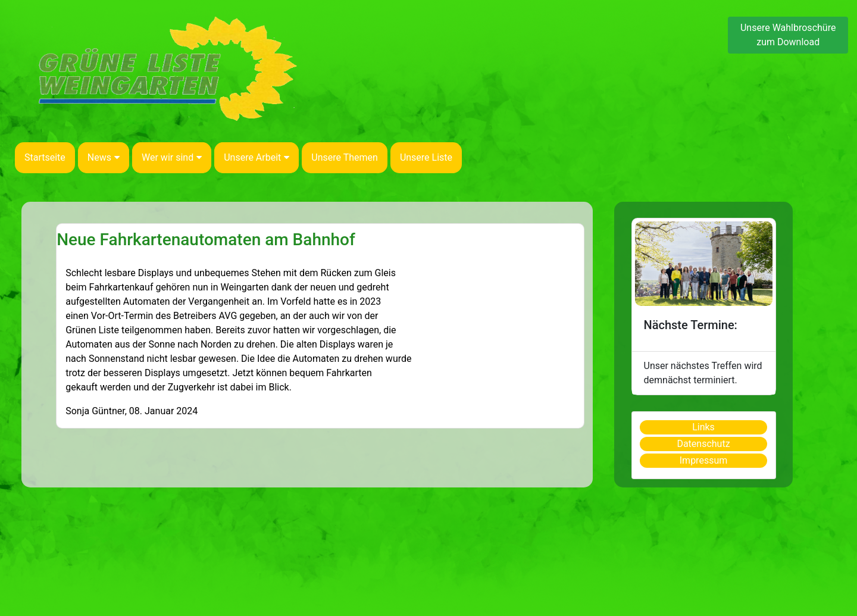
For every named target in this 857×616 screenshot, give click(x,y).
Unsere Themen (345, 157)
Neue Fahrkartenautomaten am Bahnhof (206, 240)
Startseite (45, 157)
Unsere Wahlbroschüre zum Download (788, 35)
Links (703, 427)
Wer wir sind (172, 157)
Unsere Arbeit (257, 157)
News (104, 157)
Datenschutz (703, 444)
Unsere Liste (426, 157)
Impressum (704, 460)
